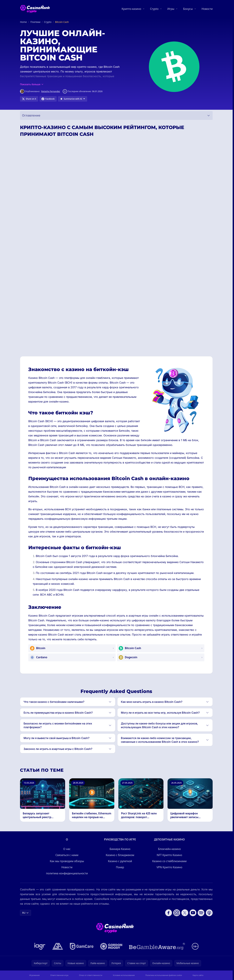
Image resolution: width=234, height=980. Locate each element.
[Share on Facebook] (48, 99)
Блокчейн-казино (169, 849)
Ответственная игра (59, 975)
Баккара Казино (120, 849)
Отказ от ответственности (91, 975)
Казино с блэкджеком (120, 855)
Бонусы (188, 9)
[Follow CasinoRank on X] (185, 913)
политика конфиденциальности (67, 873)
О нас (67, 849)
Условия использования (124, 975)
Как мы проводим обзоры (67, 861)
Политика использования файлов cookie (164, 975)
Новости (207, 9)
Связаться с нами (67, 855)
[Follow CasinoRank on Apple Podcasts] (209, 913)
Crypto (154, 9)
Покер (120, 867)
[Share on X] (29, 99)
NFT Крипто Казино (169, 855)
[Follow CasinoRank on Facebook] (169, 913)
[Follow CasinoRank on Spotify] (201, 913)
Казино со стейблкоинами (169, 861)
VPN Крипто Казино (169, 867)
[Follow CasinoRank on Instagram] (177, 913)
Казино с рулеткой (120, 861)
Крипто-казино (131, 9)
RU (26, 913)
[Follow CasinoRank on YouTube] (193, 913)
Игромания (35, 975)
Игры (171, 9)
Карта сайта (198, 975)
